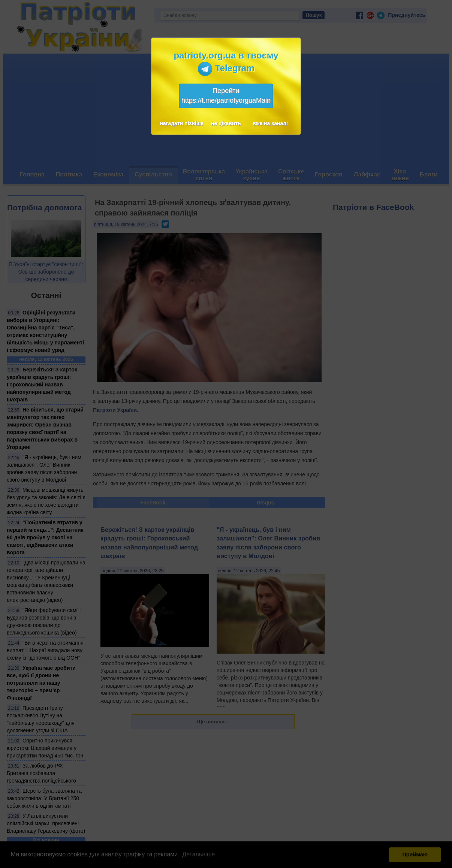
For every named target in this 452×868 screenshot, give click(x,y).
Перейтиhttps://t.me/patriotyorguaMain (226, 96)
